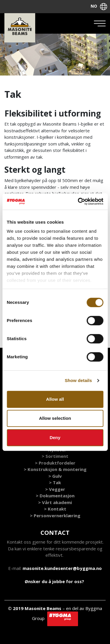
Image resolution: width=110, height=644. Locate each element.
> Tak (55, 482)
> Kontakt (55, 509)
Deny (55, 437)
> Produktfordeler (55, 463)
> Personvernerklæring (55, 515)
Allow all (55, 399)
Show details (78, 380)
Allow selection (55, 418)
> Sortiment (55, 456)
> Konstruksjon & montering (55, 469)
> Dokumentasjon (55, 496)
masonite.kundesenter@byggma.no (62, 568)
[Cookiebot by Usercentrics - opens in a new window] (78, 201)
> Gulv (55, 476)
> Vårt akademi (55, 502)
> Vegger (55, 489)
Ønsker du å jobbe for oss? (54, 581)
